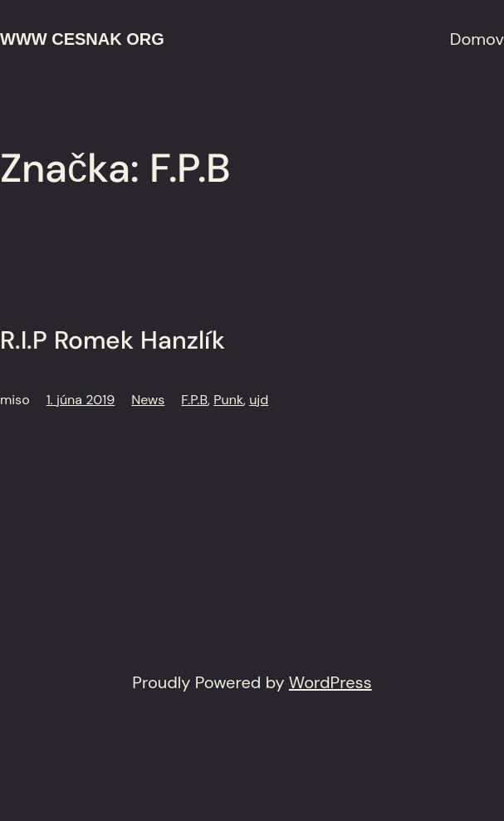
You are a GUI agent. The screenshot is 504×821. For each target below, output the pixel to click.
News (148, 400)
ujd (259, 400)
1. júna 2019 (81, 400)
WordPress (330, 682)
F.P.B (194, 400)
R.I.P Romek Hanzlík (113, 340)
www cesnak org (82, 39)
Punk (228, 400)
